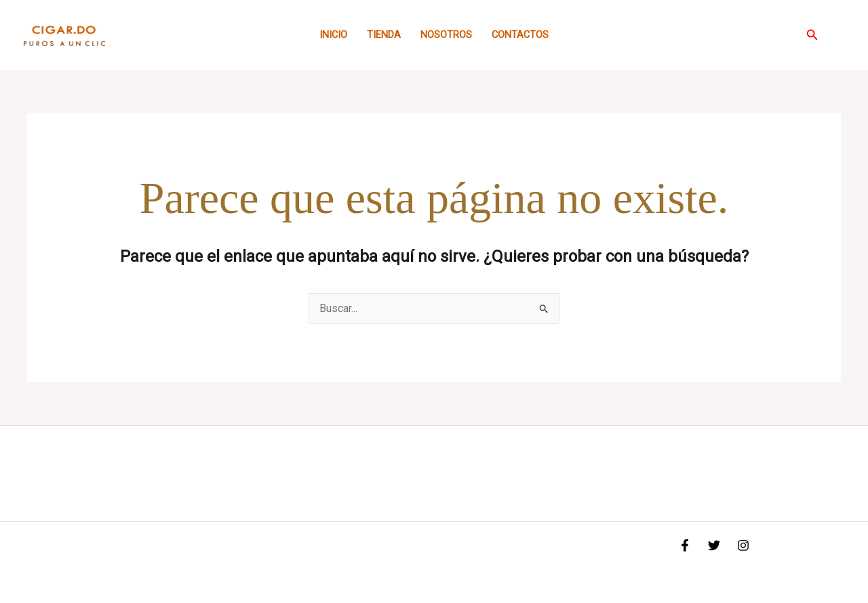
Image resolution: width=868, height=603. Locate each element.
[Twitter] (714, 545)
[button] (812, 35)
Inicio (333, 35)
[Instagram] (743, 545)
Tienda (384, 35)
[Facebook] (685, 545)
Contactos (520, 35)
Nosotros (446, 35)
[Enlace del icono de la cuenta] (838, 35)
